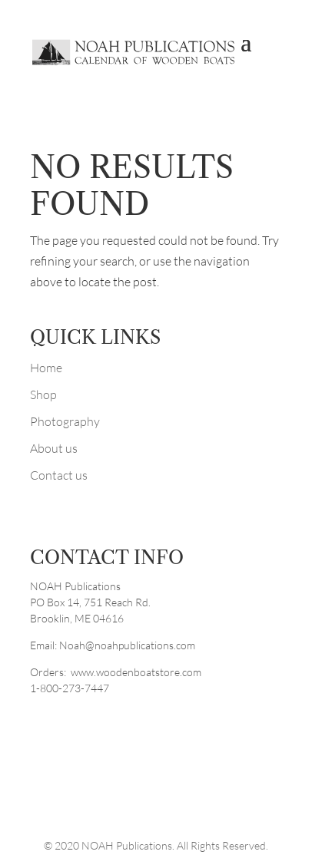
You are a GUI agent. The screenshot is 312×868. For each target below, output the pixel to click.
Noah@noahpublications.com (127, 645)
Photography (65, 421)
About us (54, 448)
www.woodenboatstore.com (136, 672)
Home (46, 368)
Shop (43, 394)
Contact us (59, 475)
